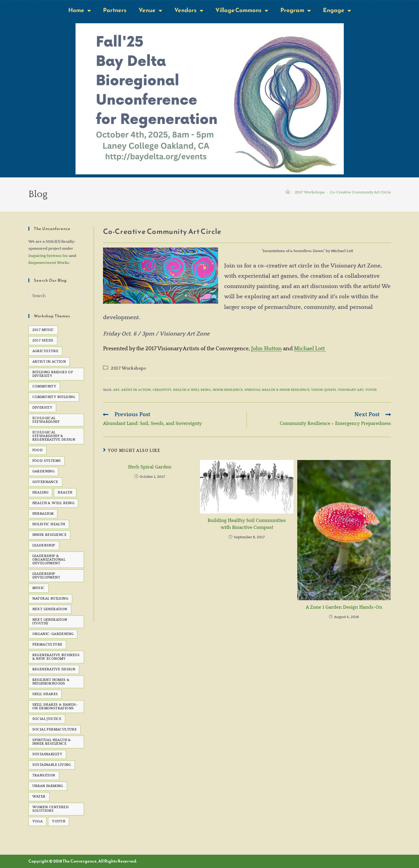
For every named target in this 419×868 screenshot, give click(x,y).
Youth (371, 390)
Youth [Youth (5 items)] (59, 821)
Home (80, 10)
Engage (337, 10)
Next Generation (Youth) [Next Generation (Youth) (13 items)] (50, 622)
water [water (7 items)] (39, 797)
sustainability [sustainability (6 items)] (47, 754)
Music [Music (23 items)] (39, 588)
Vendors (189, 10)
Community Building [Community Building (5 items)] (54, 397)
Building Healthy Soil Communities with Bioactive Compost (247, 524)
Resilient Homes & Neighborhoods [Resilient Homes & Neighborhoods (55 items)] (51, 682)
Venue (150, 10)
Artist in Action (136, 390)
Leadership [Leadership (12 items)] (44, 545)
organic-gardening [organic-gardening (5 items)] (53, 634)
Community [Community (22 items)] (44, 386)
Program (296, 10)
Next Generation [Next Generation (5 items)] (50, 609)
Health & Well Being (192, 390)
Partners (115, 10)
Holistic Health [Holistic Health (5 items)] (49, 524)
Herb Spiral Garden (150, 467)
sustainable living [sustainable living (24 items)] (52, 765)
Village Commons (242, 10)
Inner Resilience (228, 390)
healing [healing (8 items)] (40, 492)
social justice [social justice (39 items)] (47, 719)
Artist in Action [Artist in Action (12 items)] (49, 362)
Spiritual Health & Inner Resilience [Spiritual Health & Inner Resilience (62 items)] (52, 742)
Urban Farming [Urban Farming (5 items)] (48, 786)
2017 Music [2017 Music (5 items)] (43, 330)
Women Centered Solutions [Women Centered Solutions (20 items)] (51, 809)
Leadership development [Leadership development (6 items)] (46, 576)
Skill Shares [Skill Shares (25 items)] (45, 694)
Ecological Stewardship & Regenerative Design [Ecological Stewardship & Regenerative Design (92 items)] (54, 436)
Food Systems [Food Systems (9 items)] (47, 461)
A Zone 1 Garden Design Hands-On (344, 607)
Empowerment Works (49, 263)
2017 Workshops (128, 368)
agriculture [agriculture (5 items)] (45, 351)
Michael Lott (310, 349)
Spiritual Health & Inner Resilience (277, 390)
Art (116, 390)
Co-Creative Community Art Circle (360, 192)
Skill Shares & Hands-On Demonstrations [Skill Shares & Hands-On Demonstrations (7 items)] (55, 706)
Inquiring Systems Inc (48, 256)
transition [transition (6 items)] (44, 775)
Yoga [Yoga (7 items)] (38, 821)
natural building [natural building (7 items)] (50, 599)
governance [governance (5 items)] (45, 482)
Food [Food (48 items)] (38, 450)
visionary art (351, 390)
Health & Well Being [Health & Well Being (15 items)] (53, 503)
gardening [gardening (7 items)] (44, 471)
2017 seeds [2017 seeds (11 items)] (43, 340)
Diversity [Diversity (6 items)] (42, 408)
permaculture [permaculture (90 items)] (47, 645)
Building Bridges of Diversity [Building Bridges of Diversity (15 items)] (53, 374)
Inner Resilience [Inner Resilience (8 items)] (49, 535)
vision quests (324, 390)
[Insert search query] (56, 296)
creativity (162, 390)
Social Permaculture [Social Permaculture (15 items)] (55, 729)
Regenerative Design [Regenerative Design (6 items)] (54, 669)
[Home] (288, 192)
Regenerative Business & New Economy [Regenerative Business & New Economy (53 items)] (56, 657)
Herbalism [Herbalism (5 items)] (43, 514)
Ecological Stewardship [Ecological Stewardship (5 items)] (46, 420)
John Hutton (266, 349)
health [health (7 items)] (65, 492)
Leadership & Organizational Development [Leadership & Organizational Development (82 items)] (49, 560)
